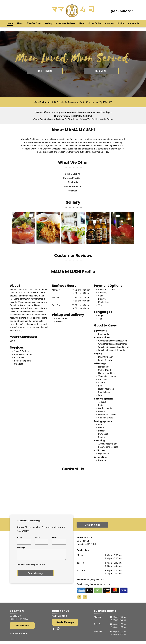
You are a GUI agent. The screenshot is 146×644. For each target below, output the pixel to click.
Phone (37, 537)
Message (21, 548)
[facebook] (79, 597)
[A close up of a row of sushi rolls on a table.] (73, 228)
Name (20, 537)
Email (55, 537)
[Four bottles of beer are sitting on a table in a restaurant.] (98, 228)
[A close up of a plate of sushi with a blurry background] (123, 228)
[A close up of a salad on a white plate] (23, 228)
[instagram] (85, 597)
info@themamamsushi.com (97, 584)
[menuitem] (10, 23)
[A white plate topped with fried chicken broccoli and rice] (48, 228)
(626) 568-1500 (122, 11)
